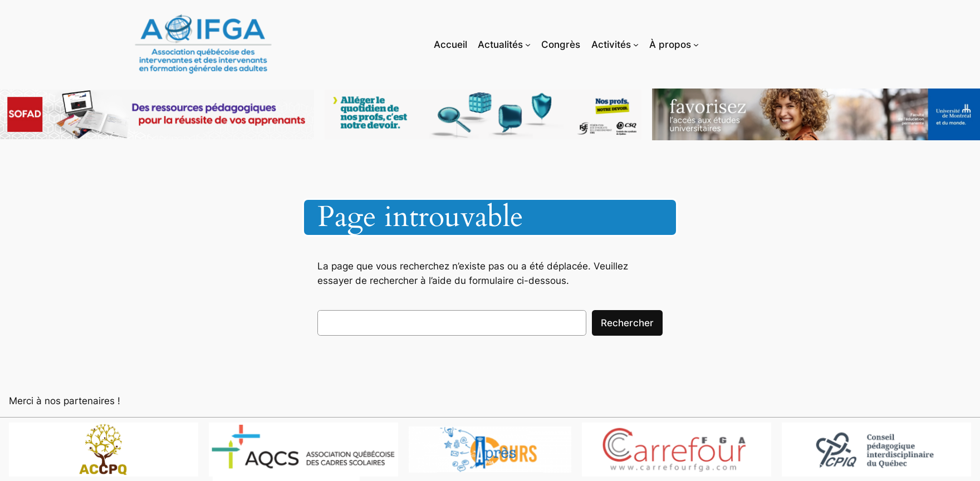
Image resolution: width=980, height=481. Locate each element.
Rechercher (627, 323)
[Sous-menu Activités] (636, 44)
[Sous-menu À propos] (696, 44)
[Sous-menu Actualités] (528, 44)
